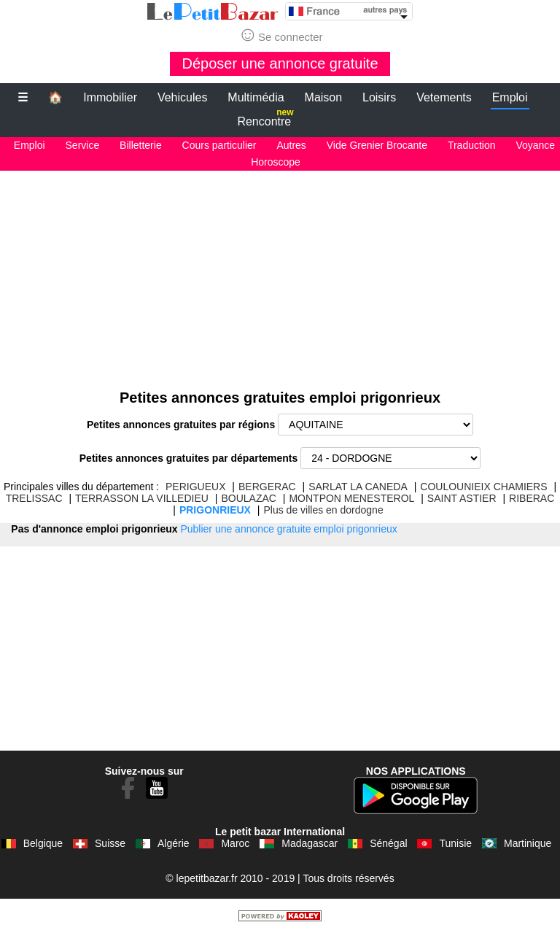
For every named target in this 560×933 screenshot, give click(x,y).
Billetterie (141, 145)
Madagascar (310, 843)
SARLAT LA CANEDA (358, 487)
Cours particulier (219, 145)
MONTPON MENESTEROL (351, 498)
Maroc (235, 843)
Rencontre (265, 119)
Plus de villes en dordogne (323, 510)
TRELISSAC (34, 498)
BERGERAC (267, 487)
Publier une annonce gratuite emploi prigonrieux (288, 529)
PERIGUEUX (195, 487)
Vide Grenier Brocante (377, 145)
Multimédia (256, 97)
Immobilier (110, 97)
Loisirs (379, 97)
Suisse (110, 843)
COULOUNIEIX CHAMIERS (483, 487)
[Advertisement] (280, 273)
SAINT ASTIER (462, 498)
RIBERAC (532, 498)
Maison (324, 97)
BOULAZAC (248, 498)
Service (83, 145)
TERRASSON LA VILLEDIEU (142, 498)
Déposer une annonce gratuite (280, 63)
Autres (291, 145)
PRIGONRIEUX (215, 510)
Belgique (43, 843)
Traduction (472, 145)
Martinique (528, 843)
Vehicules (183, 97)
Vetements (444, 97)
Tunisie (455, 843)
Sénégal (388, 843)
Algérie (174, 843)
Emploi (510, 97)
